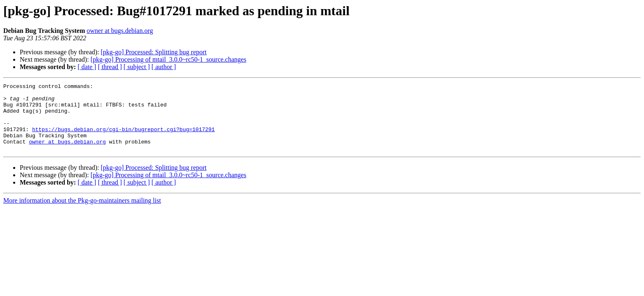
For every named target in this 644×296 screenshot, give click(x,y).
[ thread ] (110, 67)
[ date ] (87, 67)
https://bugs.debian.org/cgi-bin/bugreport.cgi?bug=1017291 (123, 139)
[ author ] (164, 67)
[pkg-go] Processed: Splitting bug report (154, 52)
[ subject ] (137, 67)
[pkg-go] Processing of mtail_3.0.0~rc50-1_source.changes (168, 59)
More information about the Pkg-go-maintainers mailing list (82, 214)
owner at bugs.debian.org (120, 31)
